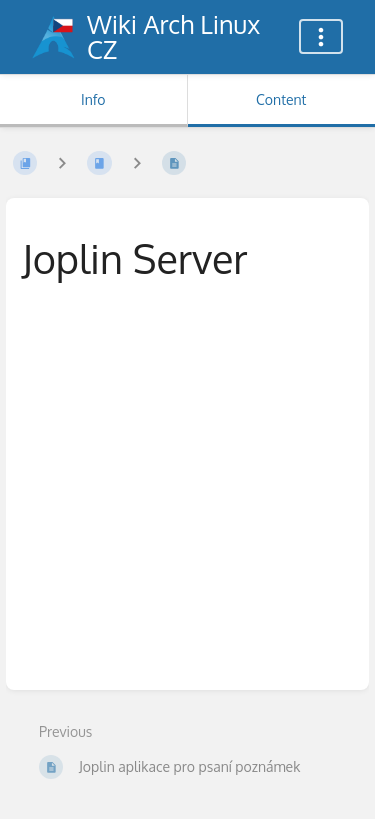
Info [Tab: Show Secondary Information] (93, 99)
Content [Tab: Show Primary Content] (281, 99)
